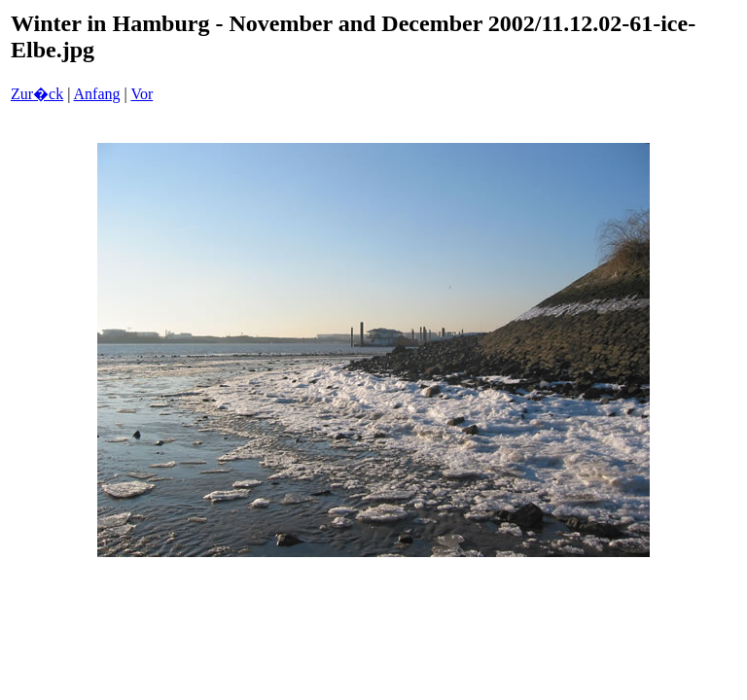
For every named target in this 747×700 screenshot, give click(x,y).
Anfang (97, 94)
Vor (142, 94)
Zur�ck (37, 94)
